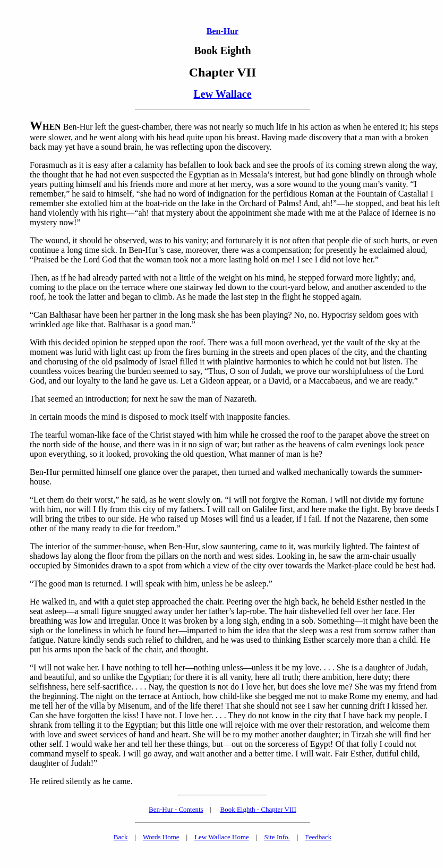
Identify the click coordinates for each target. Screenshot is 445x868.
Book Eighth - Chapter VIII (258, 809)
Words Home (161, 837)
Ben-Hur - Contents (176, 809)
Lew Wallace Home (222, 837)
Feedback (318, 837)
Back (121, 837)
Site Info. (277, 837)
